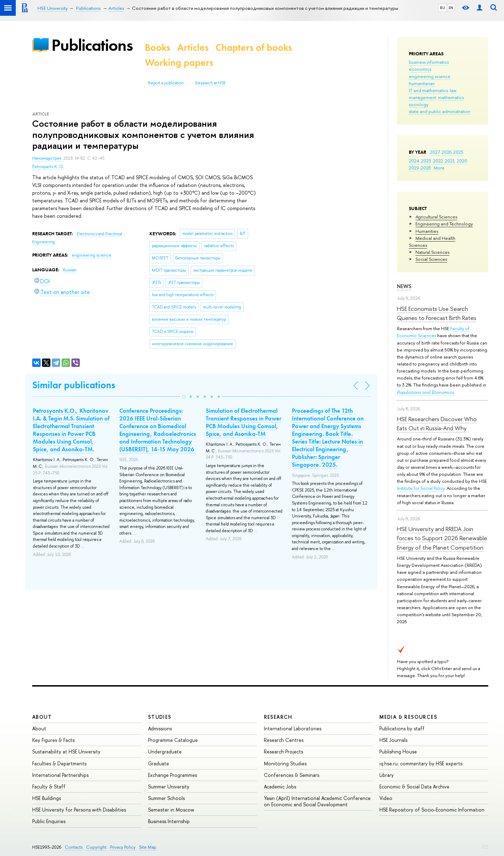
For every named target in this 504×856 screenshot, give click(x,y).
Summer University (169, 787)
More (439, 168)
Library (387, 775)
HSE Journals (393, 740)
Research (278, 717)
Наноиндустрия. (48, 158)
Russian (70, 270)
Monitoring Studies (285, 763)
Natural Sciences (432, 252)
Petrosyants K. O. (48, 167)
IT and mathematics (428, 90)
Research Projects (283, 751)
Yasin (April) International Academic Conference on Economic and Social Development (317, 801)
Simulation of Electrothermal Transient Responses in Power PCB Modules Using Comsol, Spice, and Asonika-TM (244, 422)
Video (386, 798)
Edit (485, 846)
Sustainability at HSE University (66, 751)
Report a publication (166, 83)
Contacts (74, 847)
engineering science (430, 76)
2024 (414, 161)
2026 (447, 152)
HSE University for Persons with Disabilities (79, 810)
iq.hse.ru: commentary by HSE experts (421, 763)
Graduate (159, 763)
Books (157, 47)
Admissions (160, 728)
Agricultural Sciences (436, 217)
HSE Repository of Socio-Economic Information (432, 810)
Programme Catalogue (173, 740)
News (404, 286)
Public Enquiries (49, 821)
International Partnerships (60, 775)
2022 (438, 161)
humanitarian (422, 83)
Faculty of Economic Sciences (433, 332)
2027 (435, 152)
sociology (419, 104)
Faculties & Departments (59, 763)
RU (443, 8)
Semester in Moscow (171, 810)
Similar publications (74, 385)
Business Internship (169, 821)
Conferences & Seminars (292, 775)
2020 (462, 161)
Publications (92, 45)
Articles (193, 47)
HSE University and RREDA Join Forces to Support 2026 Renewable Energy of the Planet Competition (442, 538)
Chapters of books (254, 47)
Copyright (96, 847)
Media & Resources (408, 717)
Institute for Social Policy (421, 488)
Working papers (179, 62)
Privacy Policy (123, 847)
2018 (426, 168)
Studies (160, 717)
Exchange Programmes (173, 775)
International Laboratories (293, 728)
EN (451, 8)
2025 (458, 152)
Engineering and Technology (444, 224)
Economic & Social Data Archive (414, 787)
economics (420, 69)
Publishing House (398, 751)
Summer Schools (166, 798)
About (42, 717)
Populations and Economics (425, 392)
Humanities (427, 231)
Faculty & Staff (49, 787)
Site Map (148, 847)
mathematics (451, 97)
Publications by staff (402, 728)
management (422, 97)
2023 (426, 161)
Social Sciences (431, 259)
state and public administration (440, 111)
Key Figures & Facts (53, 740)
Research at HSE (211, 83)
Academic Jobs (280, 787)
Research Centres (284, 740)
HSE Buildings (47, 798)
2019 (414, 168)
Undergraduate (165, 751)
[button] (184, 397)
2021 (450, 161)
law (453, 90)
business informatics (429, 62)
